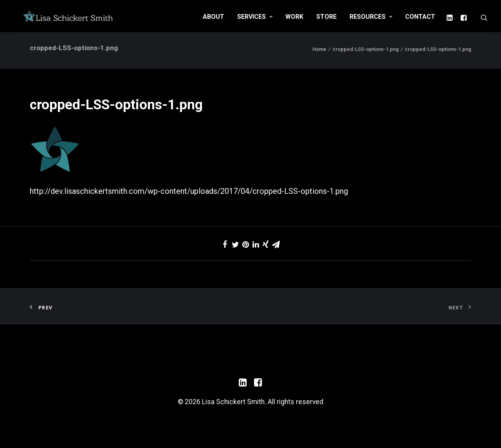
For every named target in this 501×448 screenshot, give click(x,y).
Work (294, 21)
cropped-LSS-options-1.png (366, 61)
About (214, 21)
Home (319, 61)
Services (255, 21)
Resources (371, 21)
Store (326, 21)
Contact (420, 21)
